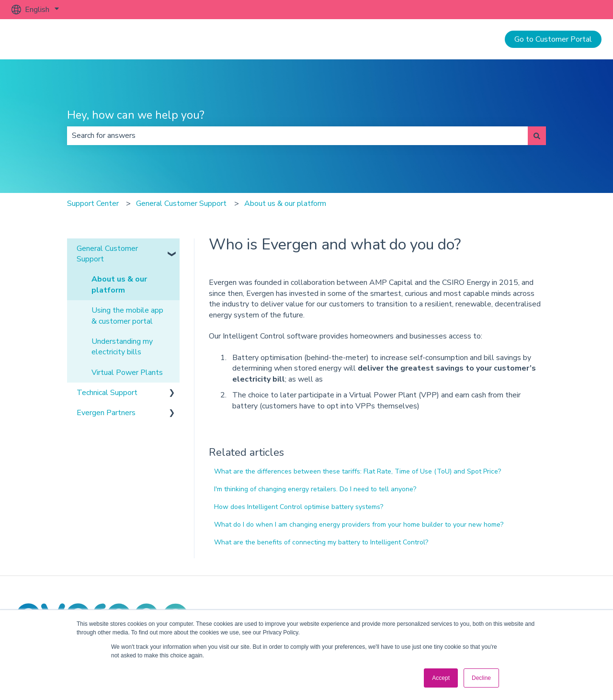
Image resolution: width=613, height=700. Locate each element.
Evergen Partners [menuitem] (106, 413)
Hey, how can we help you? (136, 115)
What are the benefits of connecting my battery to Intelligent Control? (321, 542)
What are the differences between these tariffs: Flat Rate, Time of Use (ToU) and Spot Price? (358, 471)
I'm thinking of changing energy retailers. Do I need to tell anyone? (315, 489)
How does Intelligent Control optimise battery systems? (299, 507)
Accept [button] (441, 678)
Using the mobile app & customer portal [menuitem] (127, 316)
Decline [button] (481, 678)
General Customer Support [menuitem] (107, 254)
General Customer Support (181, 203)
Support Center (93, 203)
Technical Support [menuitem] (107, 393)
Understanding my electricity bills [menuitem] (122, 347)
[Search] (537, 135)
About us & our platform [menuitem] (119, 284)
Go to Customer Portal (553, 39)
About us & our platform (285, 203)
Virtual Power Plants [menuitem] (127, 373)
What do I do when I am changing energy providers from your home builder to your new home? (359, 525)
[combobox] (297, 135)
